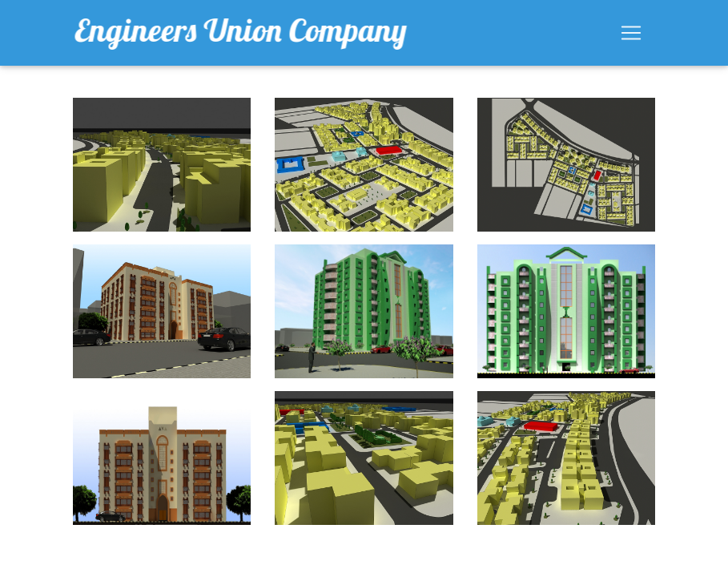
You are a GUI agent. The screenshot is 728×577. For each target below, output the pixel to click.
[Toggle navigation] (631, 36)
